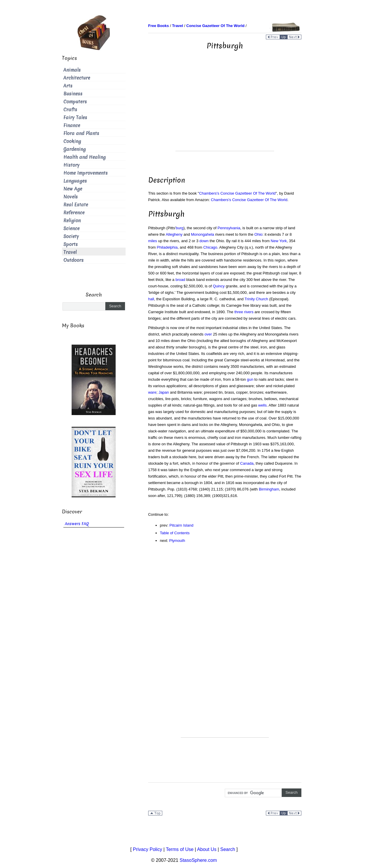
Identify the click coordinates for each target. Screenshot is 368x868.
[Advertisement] (225, 110)
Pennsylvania (229, 228)
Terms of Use (180, 849)
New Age (73, 189)
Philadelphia (167, 247)
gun (250, 379)
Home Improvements (86, 173)
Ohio (258, 234)
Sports (71, 244)
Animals (72, 70)
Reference (74, 213)
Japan (164, 392)
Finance (72, 125)
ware (152, 392)
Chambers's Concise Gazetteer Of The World (237, 193)
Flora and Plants (81, 133)
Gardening (75, 149)
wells (263, 405)
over (208, 334)
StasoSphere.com (198, 860)
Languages (75, 181)
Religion (72, 221)
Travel (70, 252)
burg (180, 228)
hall (151, 299)
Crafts (70, 110)
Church (262, 299)
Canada (247, 463)
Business (73, 94)
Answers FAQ (77, 524)
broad (180, 280)
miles (153, 241)
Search (228, 849)
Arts (68, 86)
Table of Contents (175, 533)
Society (71, 236)
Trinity (250, 299)
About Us (207, 849)
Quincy (219, 286)
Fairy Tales (75, 118)
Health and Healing (85, 157)
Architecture (77, 78)
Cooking (72, 141)
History (71, 165)
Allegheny (174, 234)
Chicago (210, 247)
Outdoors (74, 260)
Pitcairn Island (181, 525)
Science (71, 229)
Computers (75, 102)
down (204, 241)
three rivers (244, 312)
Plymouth (177, 541)
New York (279, 241)
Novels (71, 197)
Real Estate (76, 205)
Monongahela (203, 234)
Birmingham (269, 489)
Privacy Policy (148, 849)
